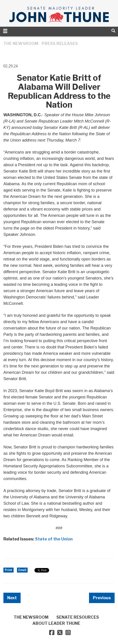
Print (8, 570)
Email (22, 570)
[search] (113, 31)
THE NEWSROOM (21, 44)
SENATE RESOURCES (78, 617)
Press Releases (60, 44)
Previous (102, 598)
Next (12, 598)
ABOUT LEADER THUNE (56, 623)
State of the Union (54, 539)
